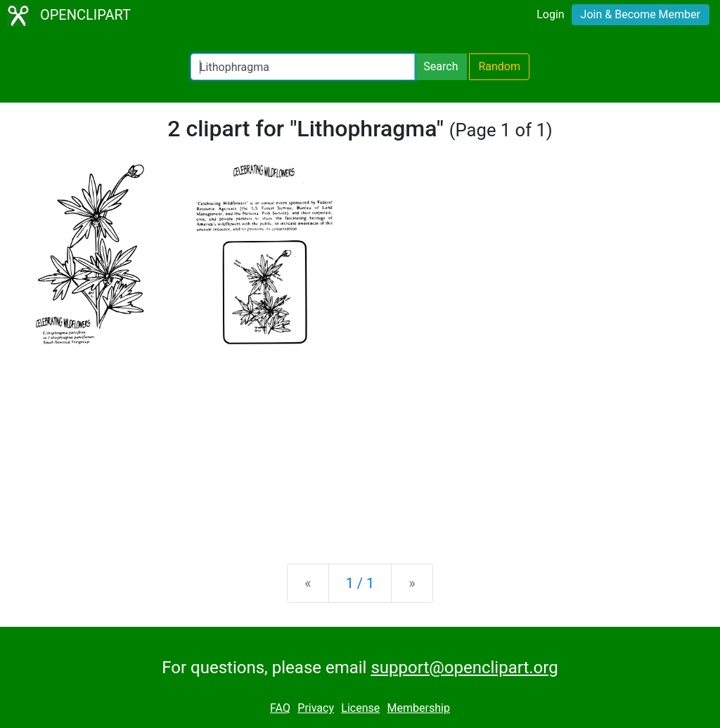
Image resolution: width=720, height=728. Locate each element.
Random (499, 66)
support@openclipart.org (464, 668)
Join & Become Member (641, 14)
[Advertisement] (360, 443)
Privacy (316, 708)
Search (441, 66)
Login (550, 14)
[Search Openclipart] (303, 67)
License (360, 708)
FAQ (280, 708)
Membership (419, 708)
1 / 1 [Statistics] (360, 583)
